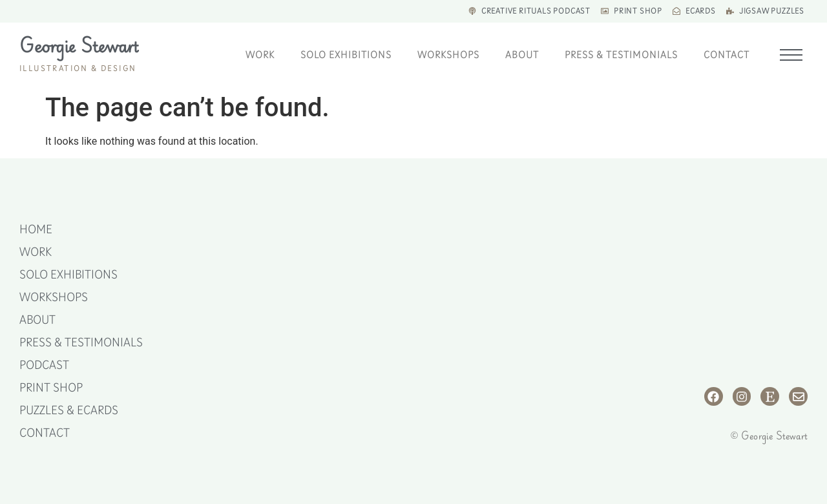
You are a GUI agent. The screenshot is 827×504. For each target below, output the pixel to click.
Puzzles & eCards (69, 410)
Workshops (448, 55)
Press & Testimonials (621, 55)
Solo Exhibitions (346, 55)
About (522, 55)
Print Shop (51, 388)
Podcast (44, 365)
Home (36, 229)
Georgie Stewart (79, 46)
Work (260, 55)
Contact (727, 55)
